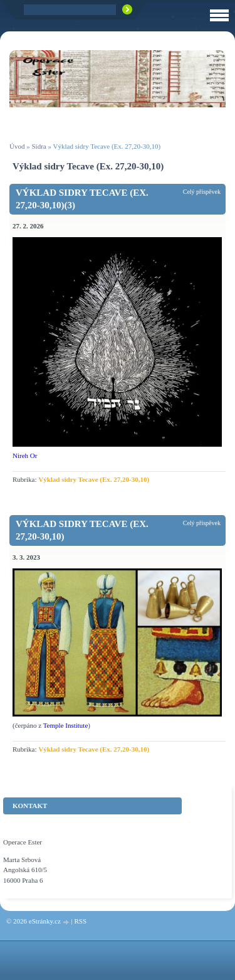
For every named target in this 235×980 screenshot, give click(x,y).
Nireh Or (25, 455)
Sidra (39, 146)
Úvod (17, 146)
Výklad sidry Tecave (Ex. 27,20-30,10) (94, 479)
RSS (80, 921)
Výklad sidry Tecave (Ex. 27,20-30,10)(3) (82, 199)
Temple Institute (66, 725)
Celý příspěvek (202, 192)
